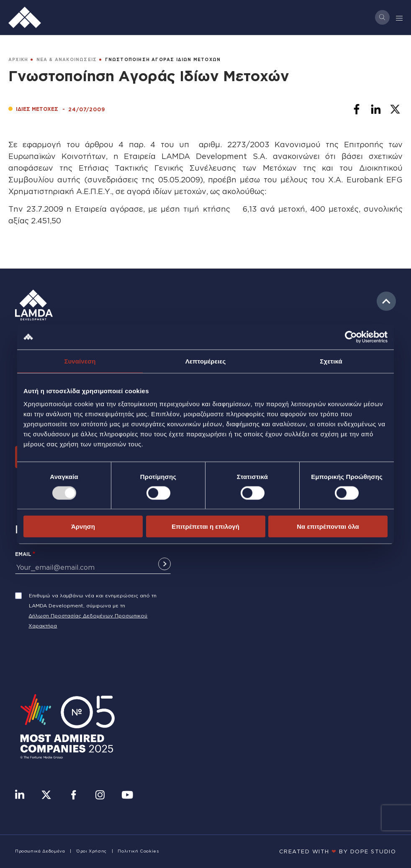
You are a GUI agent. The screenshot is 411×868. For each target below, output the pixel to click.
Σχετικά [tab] (331, 361)
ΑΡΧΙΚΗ (18, 60)
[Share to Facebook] (357, 109)
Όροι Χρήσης (91, 851)
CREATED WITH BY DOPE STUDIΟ (338, 851)
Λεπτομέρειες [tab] (206, 361)
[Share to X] (395, 109)
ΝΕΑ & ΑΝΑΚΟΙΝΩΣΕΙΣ (67, 60)
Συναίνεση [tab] (80, 361)
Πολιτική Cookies (138, 851)
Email (23, 554)
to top (386, 301)
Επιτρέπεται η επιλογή (205, 526)
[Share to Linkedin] (376, 109)
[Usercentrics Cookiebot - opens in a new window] (351, 337)
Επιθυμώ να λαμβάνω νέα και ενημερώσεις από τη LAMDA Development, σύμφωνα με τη (93, 600)
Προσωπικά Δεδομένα (40, 851)
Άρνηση (83, 526)
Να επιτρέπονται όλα (328, 526)
